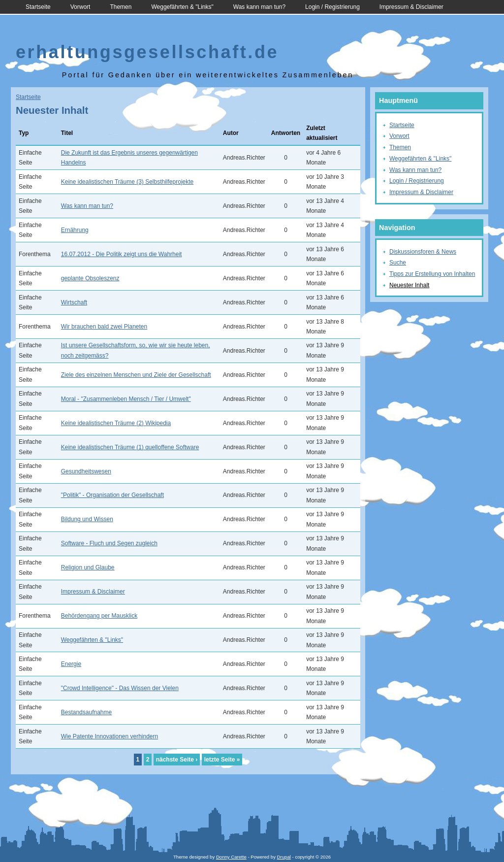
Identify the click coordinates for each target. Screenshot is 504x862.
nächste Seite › (177, 760)
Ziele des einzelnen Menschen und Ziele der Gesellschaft (136, 375)
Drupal (284, 857)
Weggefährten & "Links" (182, 7)
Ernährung (75, 230)
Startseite (38, 7)
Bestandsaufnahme (86, 712)
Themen (121, 7)
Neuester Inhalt (409, 285)
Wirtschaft (74, 302)
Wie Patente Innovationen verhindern (110, 736)
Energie (71, 664)
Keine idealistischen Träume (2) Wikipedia (116, 423)
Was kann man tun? (259, 7)
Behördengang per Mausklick (99, 616)
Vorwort (80, 7)
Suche (398, 263)
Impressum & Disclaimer (411, 7)
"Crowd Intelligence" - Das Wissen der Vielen (120, 688)
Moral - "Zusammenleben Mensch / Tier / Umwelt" (126, 399)
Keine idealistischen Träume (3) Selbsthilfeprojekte (127, 182)
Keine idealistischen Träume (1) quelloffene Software (130, 447)
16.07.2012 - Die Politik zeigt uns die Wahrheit (122, 254)
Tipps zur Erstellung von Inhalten (432, 274)
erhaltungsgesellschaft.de (147, 52)
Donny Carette (231, 857)
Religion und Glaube (88, 567)
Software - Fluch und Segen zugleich (109, 543)
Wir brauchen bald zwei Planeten (104, 327)
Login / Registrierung (332, 7)
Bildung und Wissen (87, 519)
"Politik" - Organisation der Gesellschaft (112, 495)
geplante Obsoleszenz (90, 278)
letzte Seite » (222, 760)
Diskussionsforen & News (423, 252)
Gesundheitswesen (86, 471)
